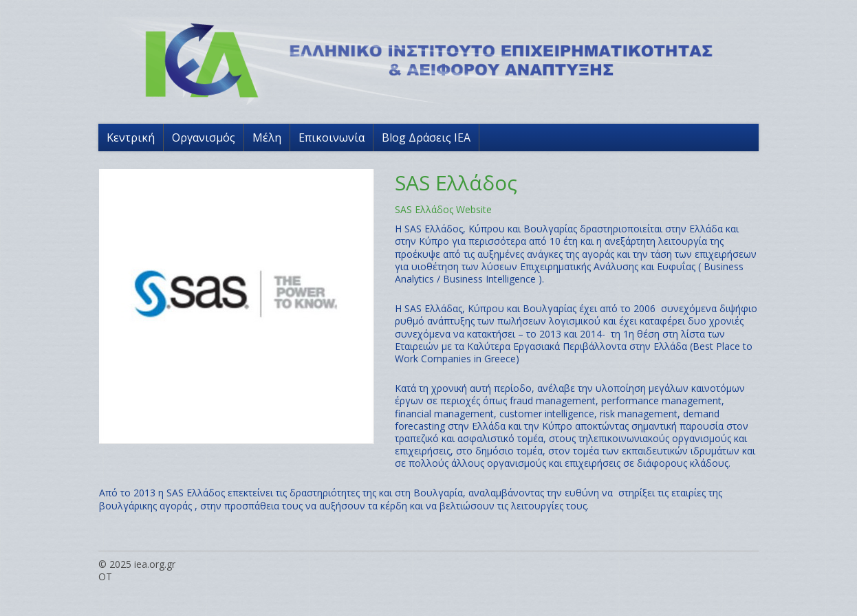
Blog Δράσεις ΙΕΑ (426, 137)
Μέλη (267, 137)
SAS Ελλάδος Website (443, 209)
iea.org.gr (155, 564)
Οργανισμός (204, 137)
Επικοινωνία (332, 137)
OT (105, 576)
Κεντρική (131, 137)
